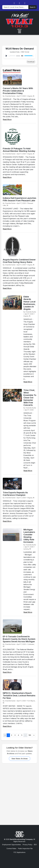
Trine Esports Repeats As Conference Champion (15, 494)
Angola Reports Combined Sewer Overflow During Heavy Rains (19, 261)
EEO (35, 845)
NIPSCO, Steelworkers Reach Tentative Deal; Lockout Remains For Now (19, 696)
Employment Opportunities (12, 845)
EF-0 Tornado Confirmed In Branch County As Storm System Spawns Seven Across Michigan (19, 639)
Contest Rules (11, 848)
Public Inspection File (25, 848)
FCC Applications (20, 852)
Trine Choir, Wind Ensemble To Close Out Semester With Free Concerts (30, 398)
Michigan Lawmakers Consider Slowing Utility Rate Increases (29, 536)
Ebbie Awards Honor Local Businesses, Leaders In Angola (29, 303)
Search (33, 7)
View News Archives (20, 759)
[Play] (6, 56)
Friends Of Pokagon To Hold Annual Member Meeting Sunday (19, 150)
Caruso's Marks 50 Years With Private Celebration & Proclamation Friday (18, 91)
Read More (7, 119)
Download (31, 62)
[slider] (12, 56)
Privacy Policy (27, 845)
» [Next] (34, 735)
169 (30, 735)
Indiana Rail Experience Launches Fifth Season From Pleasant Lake (19, 199)
